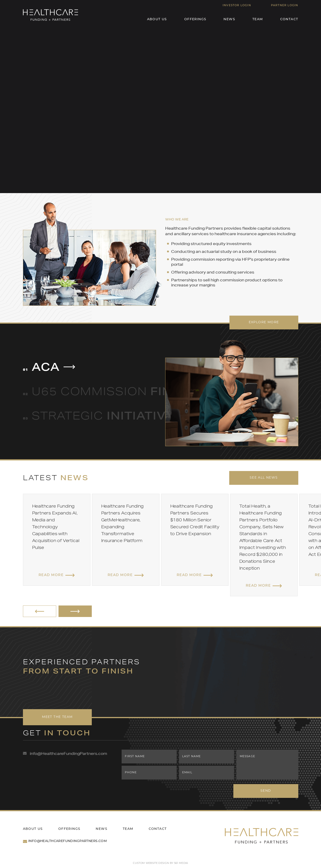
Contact (289, 20)
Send (267, 791)
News (229, 20)
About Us (157, 20)
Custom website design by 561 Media (160, 863)
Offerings (195, 20)
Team (258, 20)
